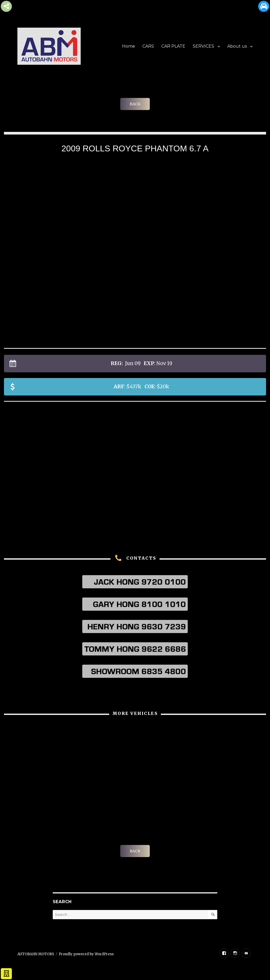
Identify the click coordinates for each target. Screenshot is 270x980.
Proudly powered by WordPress (86, 954)
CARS (148, 46)
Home (129, 46)
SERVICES (203, 46)
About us (237, 46)
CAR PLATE (173, 46)
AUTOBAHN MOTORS (36, 954)
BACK (135, 104)
